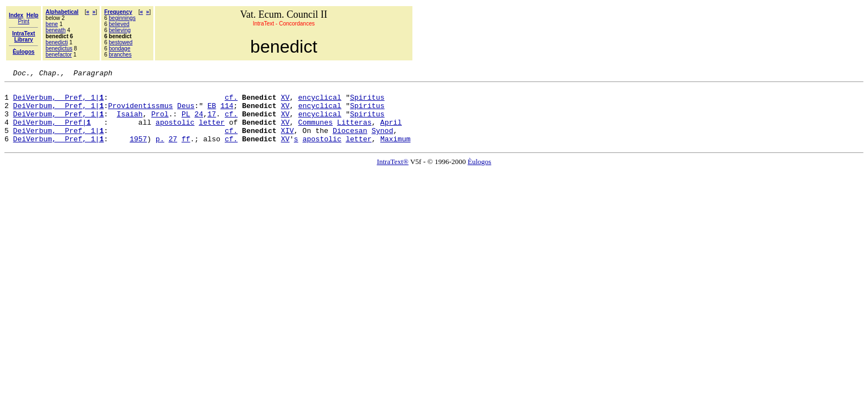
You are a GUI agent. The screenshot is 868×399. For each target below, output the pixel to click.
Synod (382, 142)
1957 (138, 152)
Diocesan (350, 142)
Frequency (118, 12)
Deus (186, 112)
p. (160, 152)
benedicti (56, 42)
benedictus (59, 48)
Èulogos (480, 175)
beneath (55, 30)
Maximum (396, 152)
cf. (231, 102)
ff (186, 152)
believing (120, 30)
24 (199, 122)
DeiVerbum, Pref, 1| (59, 102)
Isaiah (130, 122)
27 (173, 152)
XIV (287, 142)
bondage (120, 48)
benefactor (58, 55)
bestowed (121, 42)
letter (212, 132)
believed (119, 24)
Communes (316, 132)
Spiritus (367, 102)
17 (212, 122)
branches (120, 55)
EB (212, 112)
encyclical (320, 102)
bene (51, 24)
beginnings (122, 18)
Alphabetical (62, 12)
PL (186, 122)
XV (285, 102)
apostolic (175, 132)
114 (227, 112)
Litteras (354, 132)
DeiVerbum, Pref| (52, 132)
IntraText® (393, 175)
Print (24, 21)
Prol (160, 122)
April (391, 132)
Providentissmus (140, 112)
